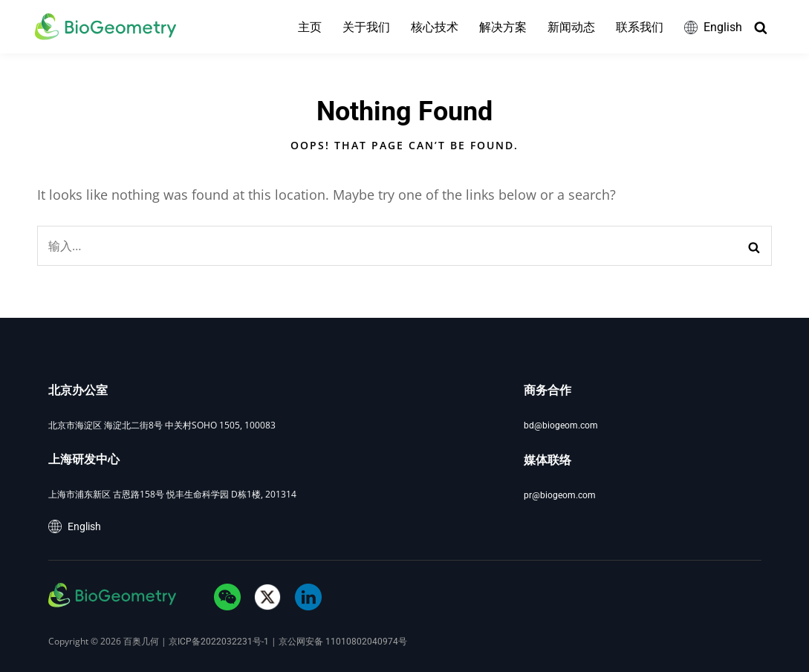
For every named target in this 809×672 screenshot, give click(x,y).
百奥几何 (141, 642)
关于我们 (365, 27)
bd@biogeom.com (561, 425)
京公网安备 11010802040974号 (343, 642)
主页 (309, 27)
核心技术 (434, 27)
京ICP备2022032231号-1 (219, 642)
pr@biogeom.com (560, 495)
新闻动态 (571, 27)
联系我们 (639, 27)
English (712, 27)
